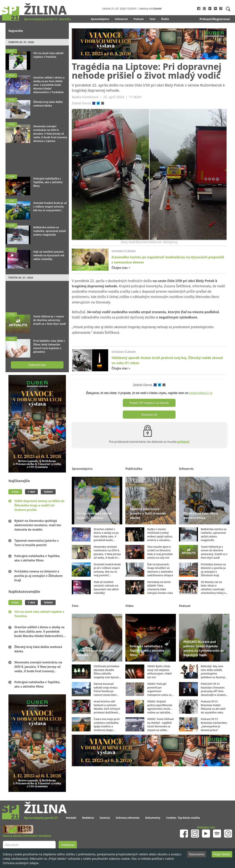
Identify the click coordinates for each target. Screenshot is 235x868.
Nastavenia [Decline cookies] (197, 854)
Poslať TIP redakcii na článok (149, 403)
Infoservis (121, 19)
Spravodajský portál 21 (41, 818)
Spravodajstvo (100, 19)
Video (130, 606)
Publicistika (134, 469)
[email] (103, 103)
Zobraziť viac (37, 365)
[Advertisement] (37, 157)
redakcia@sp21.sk (201, 393)
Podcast (139, 19)
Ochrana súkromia (128, 818)
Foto (152, 19)
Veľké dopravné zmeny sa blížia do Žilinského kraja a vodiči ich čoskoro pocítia (39, 505)
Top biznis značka (189, 818)
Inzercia (105, 818)
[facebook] (94, 103)
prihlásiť (183, 442)
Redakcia (88, 818)
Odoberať (68, 845)
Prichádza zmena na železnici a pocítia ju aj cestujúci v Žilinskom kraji (38, 576)
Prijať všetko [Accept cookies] (222, 854)
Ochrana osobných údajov (21, 863)
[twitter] (98, 103)
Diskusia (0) (149, 415)
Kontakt (71, 818)
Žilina (45, 10)
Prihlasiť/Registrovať (215, 19)
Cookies (171, 818)
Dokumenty (153, 818)
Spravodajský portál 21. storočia (47, 19)
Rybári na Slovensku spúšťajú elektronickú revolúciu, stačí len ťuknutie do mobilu (38, 525)
